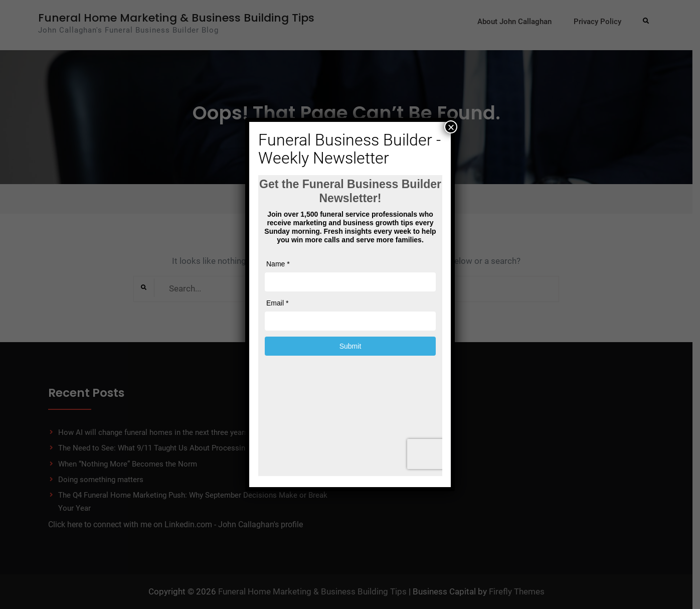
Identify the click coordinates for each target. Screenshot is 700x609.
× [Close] (451, 127)
